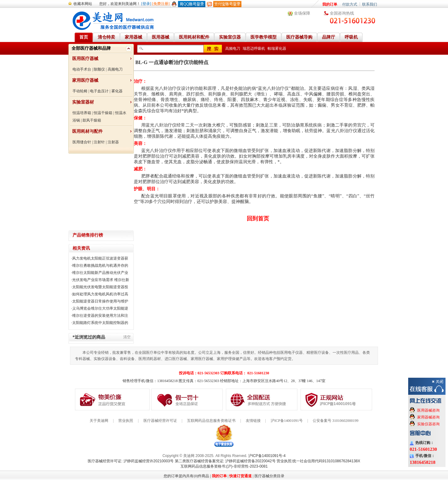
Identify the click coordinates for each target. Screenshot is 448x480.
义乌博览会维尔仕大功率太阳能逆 (100, 308)
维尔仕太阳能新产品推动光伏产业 (100, 273)
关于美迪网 (99, 421)
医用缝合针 (82, 142)
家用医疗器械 (85, 80)
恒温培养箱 (82, 113)
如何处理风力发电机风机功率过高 (100, 294)
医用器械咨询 (428, 410)
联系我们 (370, 4)
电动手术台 (82, 69)
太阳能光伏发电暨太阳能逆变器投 (100, 287)
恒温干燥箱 (103, 113)
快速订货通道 (240, 476)
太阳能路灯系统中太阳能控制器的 (100, 323)
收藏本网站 (83, 4)
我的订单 (330, 4)
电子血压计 (99, 91)
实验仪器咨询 (428, 424)
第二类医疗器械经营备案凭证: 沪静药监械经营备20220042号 (225, 461)
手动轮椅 (80, 91)
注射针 (99, 142)
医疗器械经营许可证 (160, 421)
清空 (127, 337)
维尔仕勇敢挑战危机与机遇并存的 (100, 265)
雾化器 (117, 91)
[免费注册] (161, 4)
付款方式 (350, 4)
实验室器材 (83, 102)
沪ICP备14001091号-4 (267, 456)
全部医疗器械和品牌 (91, 48)
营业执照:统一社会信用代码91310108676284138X (318, 461)
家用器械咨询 (428, 417)
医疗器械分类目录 (269, 476)
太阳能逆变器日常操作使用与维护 (100, 301)
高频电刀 (115, 69)
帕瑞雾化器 (277, 48)
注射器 (113, 142)
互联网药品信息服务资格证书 (211, 421)
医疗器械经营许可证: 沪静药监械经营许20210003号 (131, 461)
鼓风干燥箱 (92, 120)
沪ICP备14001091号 (287, 421)
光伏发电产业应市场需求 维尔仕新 (101, 280)
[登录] (146, 4)
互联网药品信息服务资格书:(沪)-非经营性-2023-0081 (224, 466)
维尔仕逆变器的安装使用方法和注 (100, 316)
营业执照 (126, 421)
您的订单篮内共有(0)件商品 (186, 476)
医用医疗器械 (85, 59)
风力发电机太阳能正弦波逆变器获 (100, 258)
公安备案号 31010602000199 (336, 421)
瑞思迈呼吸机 (254, 48)
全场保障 (302, 13)
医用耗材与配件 (87, 131)
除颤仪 (99, 69)
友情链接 (253, 421)
